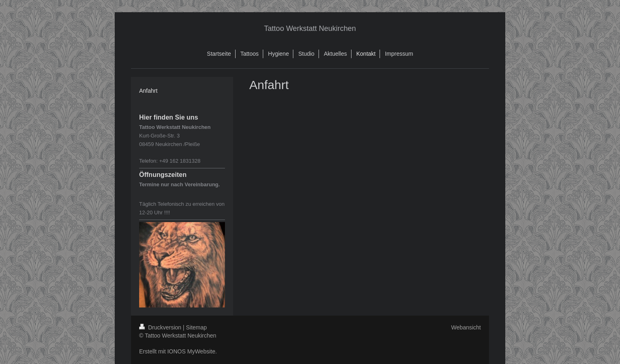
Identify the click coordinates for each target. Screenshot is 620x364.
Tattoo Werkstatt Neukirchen (310, 28)
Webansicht (466, 327)
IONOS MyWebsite (191, 351)
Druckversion (161, 327)
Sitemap (196, 327)
